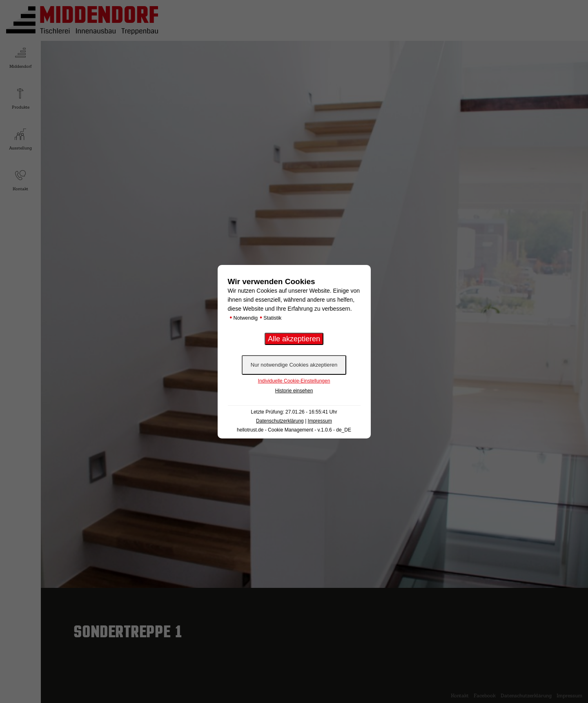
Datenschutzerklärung (280, 421)
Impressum (320, 421)
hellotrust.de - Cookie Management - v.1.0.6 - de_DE (294, 430)
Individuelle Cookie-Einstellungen (294, 381)
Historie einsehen (294, 391)
